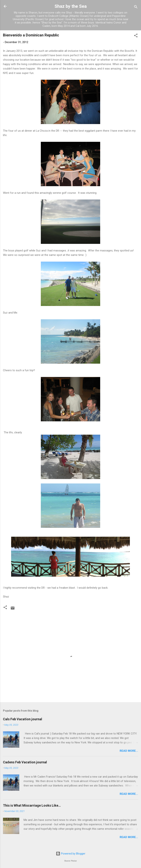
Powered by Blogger (71, 854)
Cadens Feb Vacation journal (25, 762)
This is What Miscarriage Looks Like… (32, 805)
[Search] (136, 7)
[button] (136, 36)
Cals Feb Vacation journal (23, 719)
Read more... (129, 751)
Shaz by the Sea (71, 6)
